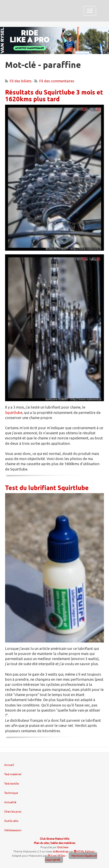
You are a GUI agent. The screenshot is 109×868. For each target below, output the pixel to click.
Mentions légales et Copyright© (71, 858)
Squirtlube (14, 413)
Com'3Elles (56, 856)
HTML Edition (84, 851)
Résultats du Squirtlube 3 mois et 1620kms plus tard (54, 96)
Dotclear (63, 847)
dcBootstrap (61, 851)
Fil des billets (21, 81)
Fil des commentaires (57, 81)
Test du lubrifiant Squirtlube (47, 488)
